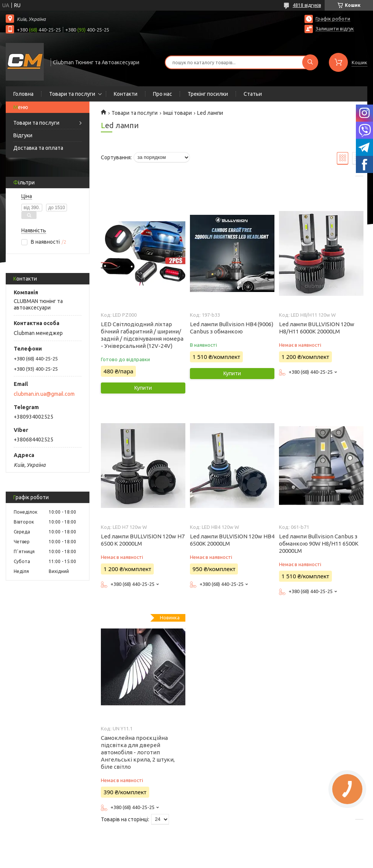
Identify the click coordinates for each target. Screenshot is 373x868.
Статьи (253, 94)
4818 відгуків (307, 5)
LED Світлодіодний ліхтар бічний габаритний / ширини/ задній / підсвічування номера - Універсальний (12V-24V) (142, 335)
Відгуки (23, 135)
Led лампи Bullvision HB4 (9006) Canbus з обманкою (232, 328)
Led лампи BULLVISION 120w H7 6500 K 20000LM (143, 540)
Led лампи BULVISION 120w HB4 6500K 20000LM (232, 540)
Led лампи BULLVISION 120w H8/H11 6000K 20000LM (317, 328)
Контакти (126, 94)
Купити (143, 388)
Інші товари (178, 113)
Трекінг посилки (208, 94)
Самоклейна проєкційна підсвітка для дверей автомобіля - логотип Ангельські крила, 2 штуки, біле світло (138, 752)
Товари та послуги (72, 94)
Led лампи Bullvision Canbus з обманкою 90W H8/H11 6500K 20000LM (319, 543)
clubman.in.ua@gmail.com (44, 394)
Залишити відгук (335, 29)
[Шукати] (310, 62)
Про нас (163, 94)
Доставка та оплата (38, 148)
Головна (23, 94)
